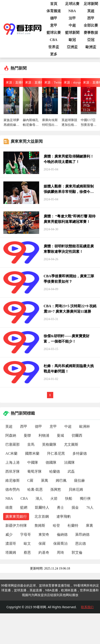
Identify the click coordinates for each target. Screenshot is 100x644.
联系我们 (87, 607)
